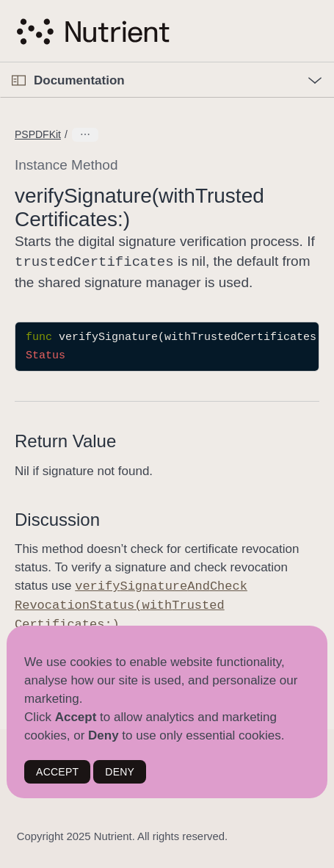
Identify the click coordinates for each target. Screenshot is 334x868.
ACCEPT (57, 772)
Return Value (65, 440)
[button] (0, 63)
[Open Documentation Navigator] (19, 80)
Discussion (57, 518)
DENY (120, 772)
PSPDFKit (38, 134)
